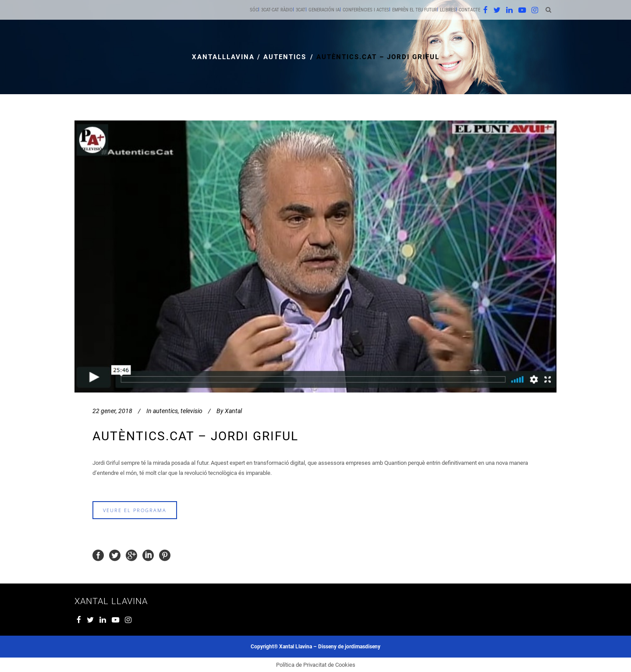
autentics (285, 57)
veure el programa (135, 510)
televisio (191, 411)
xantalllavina (223, 57)
